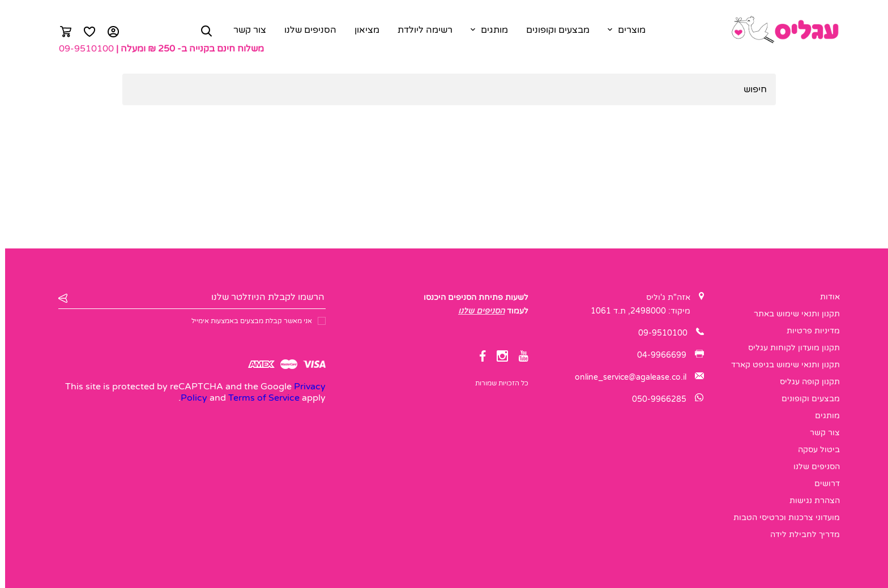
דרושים (822, 484)
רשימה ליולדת (420, 30)
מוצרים (627, 30)
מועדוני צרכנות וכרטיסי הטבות (782, 518)
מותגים (489, 30)
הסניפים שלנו (305, 30)
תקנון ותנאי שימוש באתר (792, 314)
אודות (825, 297)
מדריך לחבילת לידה (800, 535)
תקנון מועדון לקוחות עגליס (789, 348)
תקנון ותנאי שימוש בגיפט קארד (780, 365)
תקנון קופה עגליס (805, 382)
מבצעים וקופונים (553, 30)
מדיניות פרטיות (808, 331)
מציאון (362, 30)
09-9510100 (81, 49)
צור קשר (245, 30)
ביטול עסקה (814, 450)
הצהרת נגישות (810, 501)
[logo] (780, 30)
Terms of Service (259, 398)
